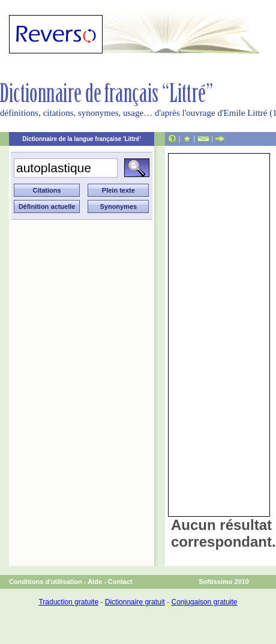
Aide (95, 582)
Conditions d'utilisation (46, 582)
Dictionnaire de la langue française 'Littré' (82, 139)
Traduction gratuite (68, 602)
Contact (120, 582)
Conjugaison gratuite (204, 602)
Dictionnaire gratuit (135, 602)
